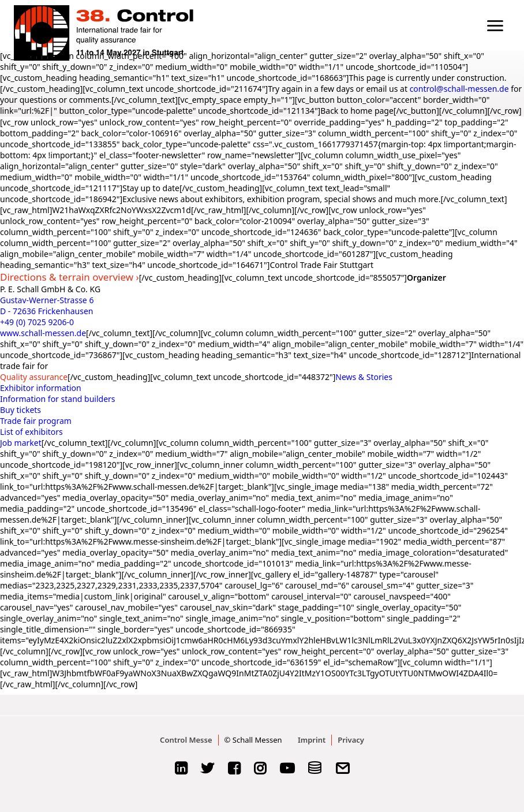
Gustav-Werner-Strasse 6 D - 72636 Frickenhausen (47, 306)
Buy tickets (20, 410)
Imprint (312, 740)
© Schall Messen (253, 740)
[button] (495, 25)
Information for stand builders (58, 399)
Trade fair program (36, 421)
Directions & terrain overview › (70, 277)
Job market (21, 443)
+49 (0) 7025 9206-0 (37, 322)
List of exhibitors (31, 432)
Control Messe (186, 740)
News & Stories (364, 377)
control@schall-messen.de (459, 89)
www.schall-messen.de (43, 333)
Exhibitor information (41, 388)
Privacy (351, 740)
